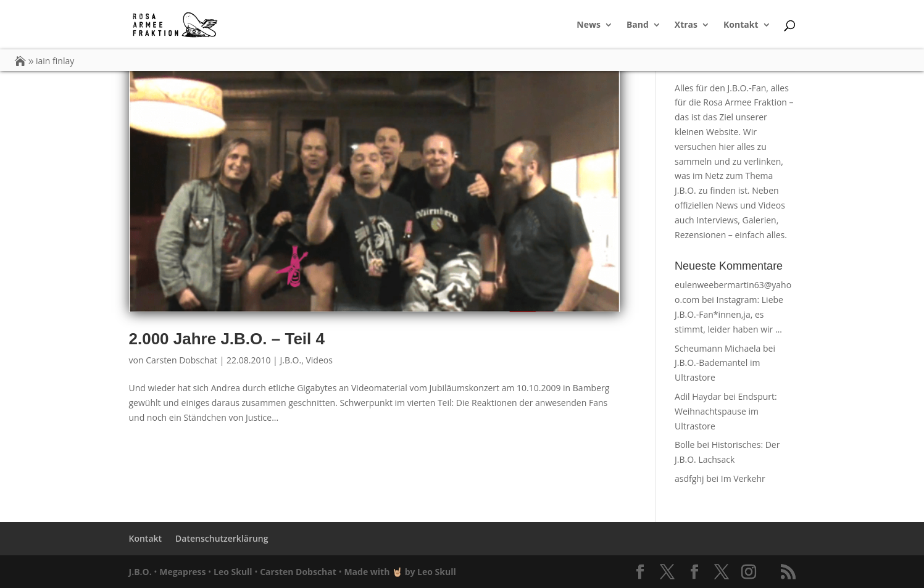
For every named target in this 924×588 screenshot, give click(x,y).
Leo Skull (233, 572)
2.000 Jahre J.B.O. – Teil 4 (227, 339)
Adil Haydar (698, 396)
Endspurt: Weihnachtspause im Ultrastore (726, 411)
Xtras (686, 25)
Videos (319, 360)
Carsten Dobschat (181, 360)
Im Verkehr (743, 478)
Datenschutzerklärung (222, 538)
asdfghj (689, 478)
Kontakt (741, 25)
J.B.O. (290, 360)
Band (638, 25)
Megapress (182, 572)
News (589, 25)
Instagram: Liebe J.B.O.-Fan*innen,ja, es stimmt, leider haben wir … (729, 314)
